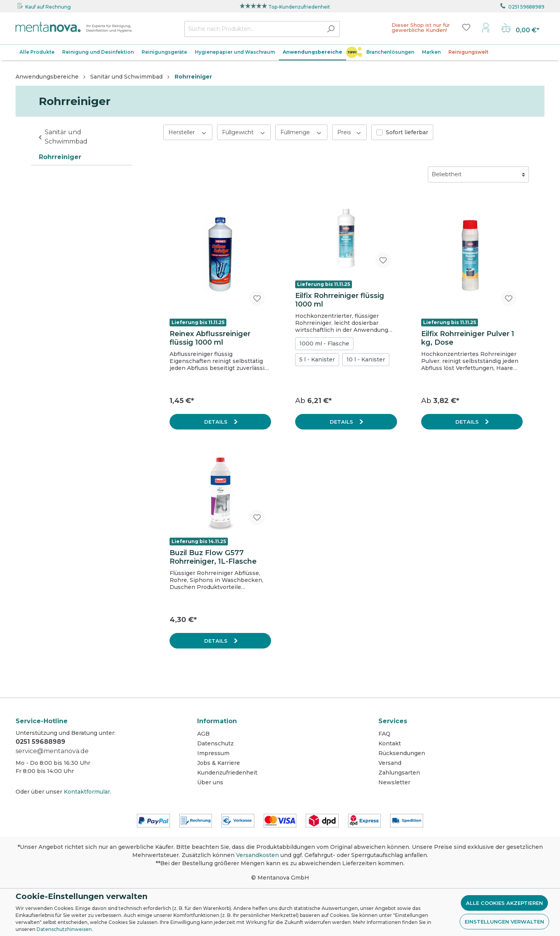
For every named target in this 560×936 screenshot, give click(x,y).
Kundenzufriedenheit (227, 773)
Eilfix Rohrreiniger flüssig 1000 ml (340, 300)
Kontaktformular (87, 792)
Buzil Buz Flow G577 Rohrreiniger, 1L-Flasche (213, 557)
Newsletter (394, 782)
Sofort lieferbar (407, 132)
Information (217, 721)
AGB (203, 734)
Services (393, 721)
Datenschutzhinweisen (64, 929)
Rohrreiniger (60, 157)
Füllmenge (301, 132)
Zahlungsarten (399, 773)
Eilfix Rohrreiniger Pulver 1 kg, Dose (468, 338)
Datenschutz (215, 743)
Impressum (213, 753)
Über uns (210, 782)
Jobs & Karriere (219, 763)
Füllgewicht (244, 132)
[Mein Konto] (486, 27)
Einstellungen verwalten (504, 922)
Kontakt (390, 743)
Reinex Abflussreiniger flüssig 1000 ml (210, 338)
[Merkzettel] (466, 27)
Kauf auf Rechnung (48, 7)
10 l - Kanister (366, 359)
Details (217, 422)
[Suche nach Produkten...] (253, 29)
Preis (350, 132)
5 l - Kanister (317, 359)
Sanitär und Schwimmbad (66, 137)
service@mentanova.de (52, 751)
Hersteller (188, 132)
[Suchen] (331, 29)
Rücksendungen (402, 753)
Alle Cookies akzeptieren (504, 903)
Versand (390, 763)
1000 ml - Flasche (324, 344)
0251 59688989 (526, 7)
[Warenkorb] (520, 29)
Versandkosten (257, 855)
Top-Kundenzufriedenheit (299, 7)
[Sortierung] (478, 174)
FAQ (384, 734)
